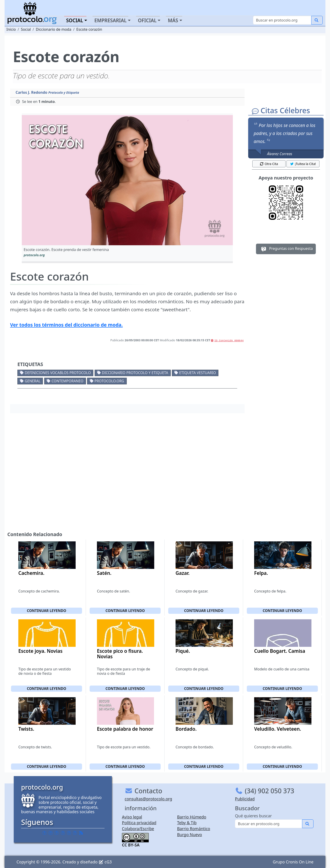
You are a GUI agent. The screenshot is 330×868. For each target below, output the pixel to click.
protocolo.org (109, 381)
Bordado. (186, 729)
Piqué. (183, 651)
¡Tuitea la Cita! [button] (303, 164)
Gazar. (183, 573)
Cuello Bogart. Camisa (280, 651)
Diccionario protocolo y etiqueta (135, 373)
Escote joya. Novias (40, 651)
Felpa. (261, 573)
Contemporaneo (67, 381)
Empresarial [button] (111, 20)
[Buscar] (282, 20)
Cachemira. (31, 573)
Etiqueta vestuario (198, 373)
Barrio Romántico (194, 829)
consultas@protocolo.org (148, 799)
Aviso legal (132, 817)
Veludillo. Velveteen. (278, 729)
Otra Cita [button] (269, 164)
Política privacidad (139, 823)
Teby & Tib (187, 823)
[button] (127, 180)
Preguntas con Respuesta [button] (286, 249)
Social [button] (74, 20)
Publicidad (245, 799)
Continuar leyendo (47, 611)
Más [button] (173, 20)
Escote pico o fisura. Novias (120, 654)
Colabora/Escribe (138, 829)
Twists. (26, 729)
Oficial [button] (147, 20)
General (33, 381)
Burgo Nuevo (190, 835)
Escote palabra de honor (125, 729)
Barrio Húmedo (192, 817)
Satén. (104, 573)
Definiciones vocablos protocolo (58, 373)
